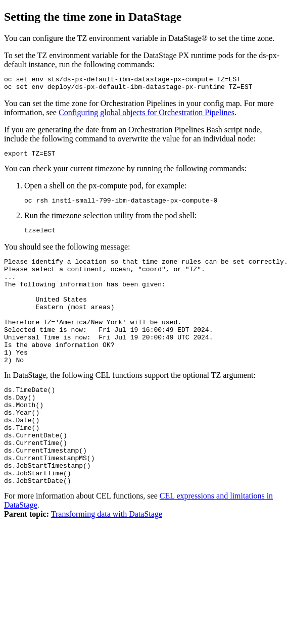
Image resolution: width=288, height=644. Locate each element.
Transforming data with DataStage (107, 562)
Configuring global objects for (147, 115)
